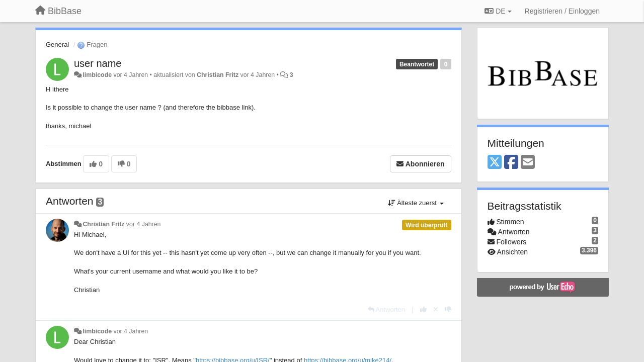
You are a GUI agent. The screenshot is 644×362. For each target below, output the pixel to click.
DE (498, 11)
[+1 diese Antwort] (423, 309)
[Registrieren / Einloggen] (562, 11)
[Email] (528, 163)
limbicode (97, 75)
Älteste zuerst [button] (416, 203)
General (57, 44)
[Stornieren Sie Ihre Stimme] (436, 309)
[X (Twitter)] (495, 163)
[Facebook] (511, 163)
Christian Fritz (218, 75)
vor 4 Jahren (144, 224)
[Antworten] (386, 309)
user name (98, 63)
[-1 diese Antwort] (448, 309)
